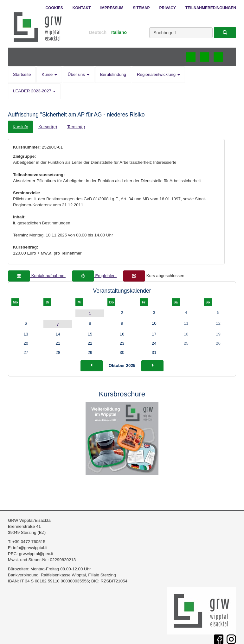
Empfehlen (94, 276)
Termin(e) (76, 127)
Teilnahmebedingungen (211, 8)
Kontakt (82, 8)
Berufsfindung (113, 74)
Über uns (79, 74)
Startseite (22, 74)
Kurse (49, 74)
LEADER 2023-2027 (34, 91)
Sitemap (141, 8)
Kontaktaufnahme (37, 276)
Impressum (112, 8)
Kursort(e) (48, 127)
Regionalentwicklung (158, 74)
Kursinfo (20, 127)
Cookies (54, 8)
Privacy (168, 8)
